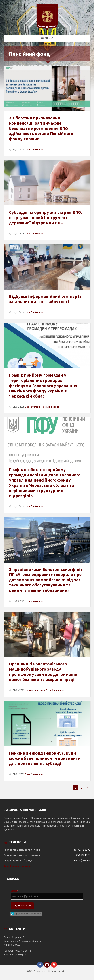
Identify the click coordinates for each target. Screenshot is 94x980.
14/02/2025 (19, 312)
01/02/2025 (19, 407)
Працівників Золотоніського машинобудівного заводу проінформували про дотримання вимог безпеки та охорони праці (44, 672)
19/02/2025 (19, 234)
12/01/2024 (19, 506)
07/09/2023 (19, 690)
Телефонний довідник (17, 866)
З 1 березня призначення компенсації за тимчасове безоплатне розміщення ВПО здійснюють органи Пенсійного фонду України (41, 128)
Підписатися (22, 905)
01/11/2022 (19, 774)
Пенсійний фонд (34, 149)
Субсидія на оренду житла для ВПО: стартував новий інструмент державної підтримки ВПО (46, 218)
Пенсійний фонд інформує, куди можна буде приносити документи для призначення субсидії (45, 758)
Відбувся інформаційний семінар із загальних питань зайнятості (45, 299)
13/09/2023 (19, 601)
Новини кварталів (35, 690)
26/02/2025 (19, 149)
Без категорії (32, 407)
